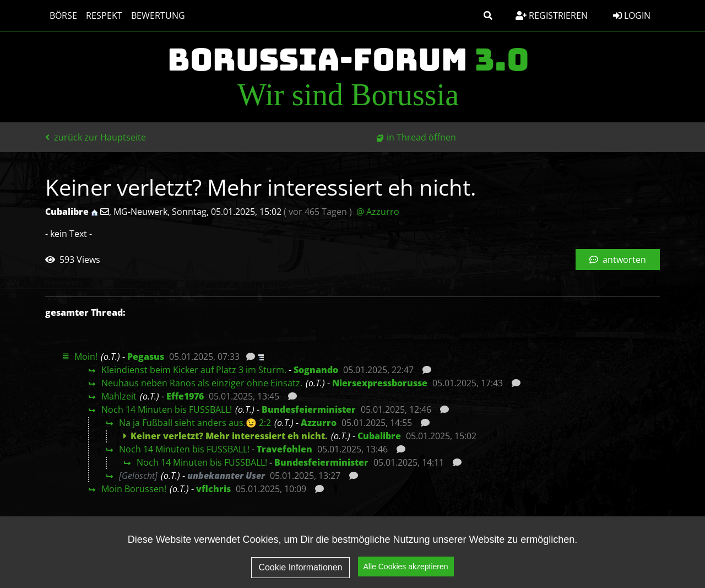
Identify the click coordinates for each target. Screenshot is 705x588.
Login (632, 15)
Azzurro (319, 423)
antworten (618, 260)
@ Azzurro (378, 212)
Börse (63, 15)
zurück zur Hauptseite (96, 137)
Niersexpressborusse (380, 383)
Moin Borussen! (134, 489)
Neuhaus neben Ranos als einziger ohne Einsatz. (202, 383)
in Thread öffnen (421, 137)
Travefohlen (284, 449)
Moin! (86, 357)
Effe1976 (185, 396)
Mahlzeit (119, 396)
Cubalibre (379, 436)
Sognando (316, 370)
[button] (488, 15)
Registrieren (552, 15)
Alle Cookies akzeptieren (406, 576)
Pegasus (146, 357)
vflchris (213, 489)
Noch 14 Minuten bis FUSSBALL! (167, 409)
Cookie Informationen (300, 576)
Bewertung (158, 15)
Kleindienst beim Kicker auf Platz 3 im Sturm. (194, 370)
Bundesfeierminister (309, 409)
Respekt (104, 15)
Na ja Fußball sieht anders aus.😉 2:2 (195, 423)
